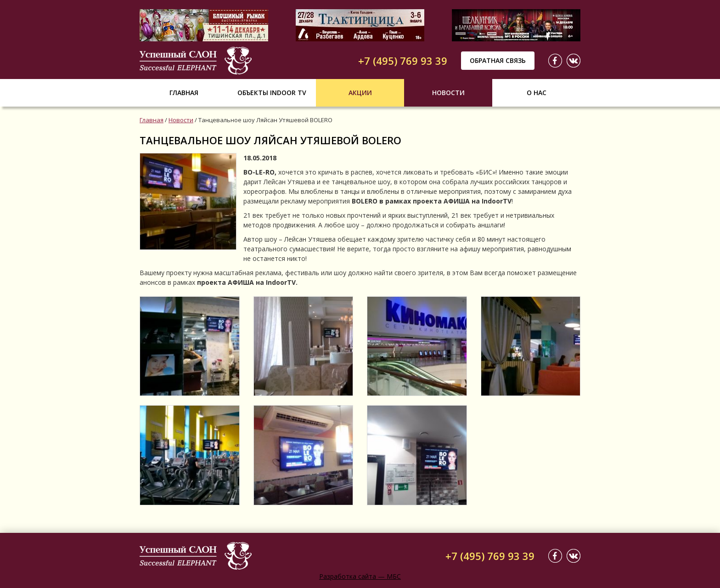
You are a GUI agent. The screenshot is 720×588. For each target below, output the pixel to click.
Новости (448, 93)
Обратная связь (498, 60)
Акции (360, 93)
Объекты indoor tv (272, 93)
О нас (537, 93)
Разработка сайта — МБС (360, 576)
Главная (184, 93)
